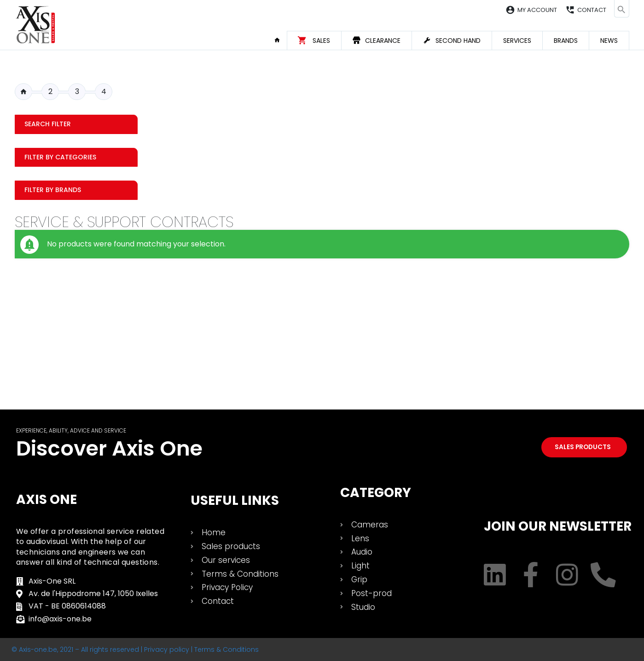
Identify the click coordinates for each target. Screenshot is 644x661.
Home (280, 40)
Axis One (46, 500)
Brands (566, 41)
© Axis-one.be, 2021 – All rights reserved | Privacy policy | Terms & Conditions (135, 649)
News (609, 41)
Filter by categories (60, 157)
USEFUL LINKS (235, 500)
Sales (321, 41)
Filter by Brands (53, 190)
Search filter (48, 124)
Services (517, 41)
